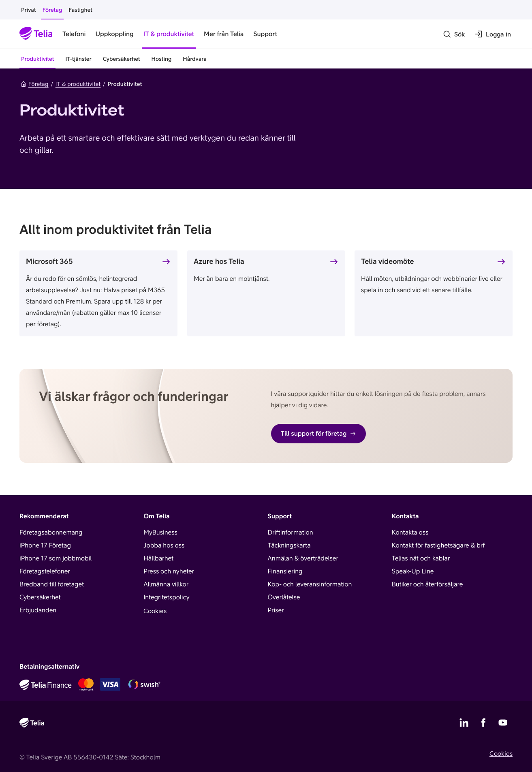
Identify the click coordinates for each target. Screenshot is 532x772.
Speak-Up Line (413, 571)
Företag (34, 84)
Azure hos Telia (219, 261)
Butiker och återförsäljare (427, 584)
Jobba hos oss (164, 545)
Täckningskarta (289, 545)
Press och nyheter (169, 571)
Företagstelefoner (45, 571)
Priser (276, 610)
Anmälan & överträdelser (303, 558)
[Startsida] (36, 34)
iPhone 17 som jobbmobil (56, 558)
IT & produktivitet (78, 84)
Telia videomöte (388, 261)
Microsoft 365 (49, 261)
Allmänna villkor (166, 584)
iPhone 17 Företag (45, 545)
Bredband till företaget (52, 584)
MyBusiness (160, 532)
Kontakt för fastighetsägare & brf (438, 545)
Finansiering (285, 571)
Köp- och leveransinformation (310, 584)
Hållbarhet (158, 558)
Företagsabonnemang (51, 532)
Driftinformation (291, 532)
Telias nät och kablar (421, 558)
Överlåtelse (284, 597)
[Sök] (454, 34)
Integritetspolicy (166, 597)
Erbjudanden (38, 610)
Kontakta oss (410, 532)
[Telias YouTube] (503, 723)
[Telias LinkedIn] (464, 723)
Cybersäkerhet (40, 597)
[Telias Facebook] (483, 723)
